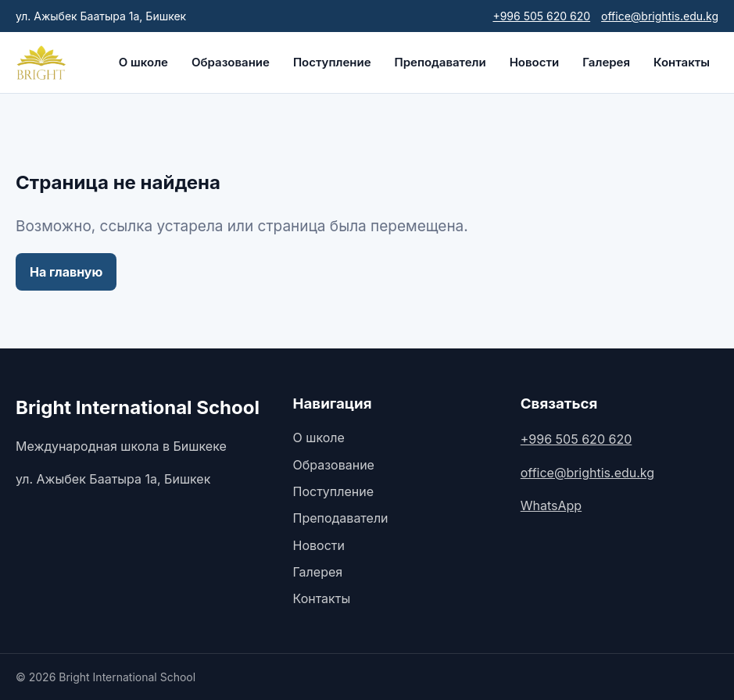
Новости (535, 62)
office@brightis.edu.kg (660, 16)
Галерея (606, 62)
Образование (231, 62)
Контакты (682, 62)
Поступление (332, 62)
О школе (143, 62)
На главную (66, 272)
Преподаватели (440, 62)
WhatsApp (551, 505)
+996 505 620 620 (541, 16)
